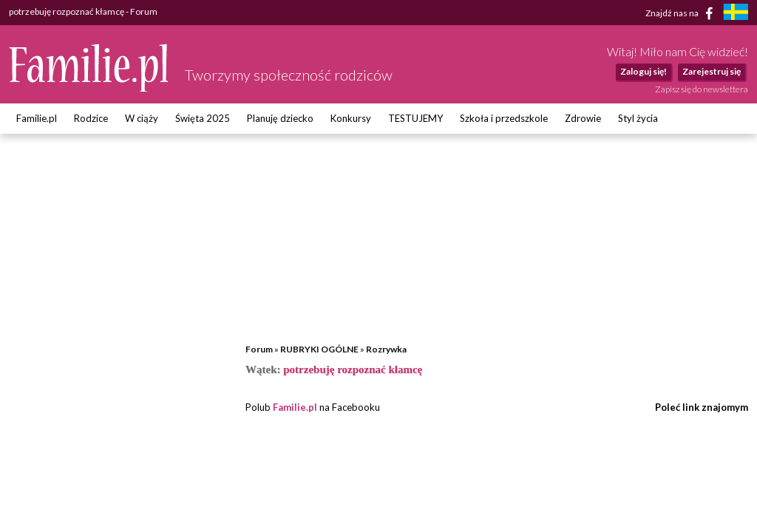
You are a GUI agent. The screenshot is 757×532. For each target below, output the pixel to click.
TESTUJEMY (415, 118)
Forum (259, 349)
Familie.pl (37, 118)
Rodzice (91, 118)
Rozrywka (386, 349)
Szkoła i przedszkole (504, 118)
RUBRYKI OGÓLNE (319, 349)
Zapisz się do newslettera (702, 89)
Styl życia (638, 118)
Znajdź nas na (682, 13)
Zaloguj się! (644, 71)
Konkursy (351, 118)
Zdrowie (583, 118)
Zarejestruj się (712, 71)
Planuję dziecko (280, 118)
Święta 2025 (203, 118)
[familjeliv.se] (736, 14)
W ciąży (142, 118)
